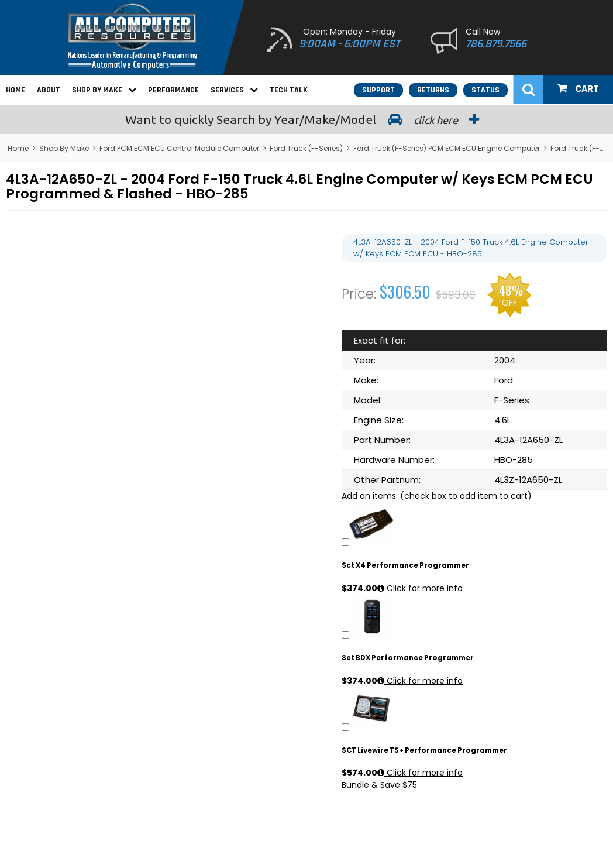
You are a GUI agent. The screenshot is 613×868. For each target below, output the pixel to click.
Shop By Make (104, 90)
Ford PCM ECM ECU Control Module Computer (179, 148)
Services (234, 90)
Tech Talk (289, 90)
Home (16, 90)
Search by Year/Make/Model (306, 119)
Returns (433, 90)
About (49, 90)
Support (378, 90)
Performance (173, 90)
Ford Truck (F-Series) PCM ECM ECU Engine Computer (447, 148)
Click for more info (420, 588)
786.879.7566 (496, 44)
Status (485, 90)
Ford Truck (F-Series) (306, 148)
